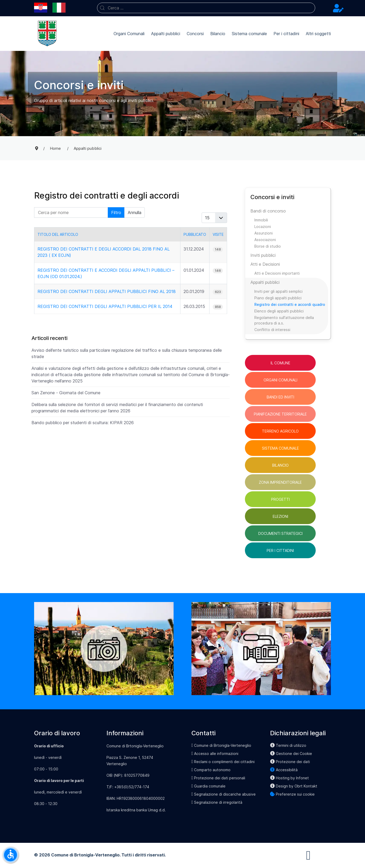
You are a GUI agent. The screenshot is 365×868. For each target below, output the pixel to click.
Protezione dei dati (290, 762)
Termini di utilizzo (288, 745)
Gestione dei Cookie (291, 753)
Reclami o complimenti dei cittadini (223, 762)
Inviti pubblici (263, 255)
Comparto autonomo (211, 770)
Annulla (135, 212)
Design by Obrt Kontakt (294, 786)
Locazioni (263, 227)
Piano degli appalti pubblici (278, 298)
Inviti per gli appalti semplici (278, 291)
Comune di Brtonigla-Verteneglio (221, 745)
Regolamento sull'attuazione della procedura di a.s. (284, 320)
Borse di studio (268, 246)
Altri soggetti (318, 34)
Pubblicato (195, 234)
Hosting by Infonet (289, 778)
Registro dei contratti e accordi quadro (290, 304)
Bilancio (218, 34)
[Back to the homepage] (47, 34)
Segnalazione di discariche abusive (224, 794)
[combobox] (206, 8)
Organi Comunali (129, 34)
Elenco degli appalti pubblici (279, 311)
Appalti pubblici (166, 34)
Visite (218, 234)
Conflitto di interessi (272, 330)
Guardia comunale (208, 786)
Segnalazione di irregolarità (217, 802)
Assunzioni (264, 233)
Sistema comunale (249, 34)
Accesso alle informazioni (215, 753)
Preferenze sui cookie (292, 794)
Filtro (116, 212)
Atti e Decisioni (265, 264)
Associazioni (265, 240)
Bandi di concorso (268, 211)
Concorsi (195, 34)
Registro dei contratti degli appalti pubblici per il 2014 (105, 306)
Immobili (261, 220)
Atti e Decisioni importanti (277, 273)
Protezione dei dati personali (218, 778)
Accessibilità (284, 770)
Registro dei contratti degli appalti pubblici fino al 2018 (107, 291)
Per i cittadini (286, 34)
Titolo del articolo (58, 234)
